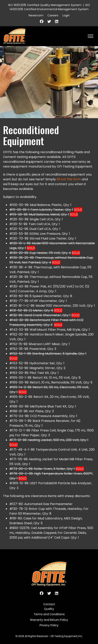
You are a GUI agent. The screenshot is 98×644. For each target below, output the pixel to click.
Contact (49, 604)
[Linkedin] (57, 21)
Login (66, 15)
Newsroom (36, 15)
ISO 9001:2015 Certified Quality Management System (45, 5)
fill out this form (69, 179)
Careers (53, 15)
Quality (49, 609)
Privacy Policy (49, 625)
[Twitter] (49, 21)
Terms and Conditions (49, 614)
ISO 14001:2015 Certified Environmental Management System (50, 7)
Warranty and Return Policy (49, 620)
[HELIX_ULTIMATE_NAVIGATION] (90, 36)
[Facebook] (42, 21)
